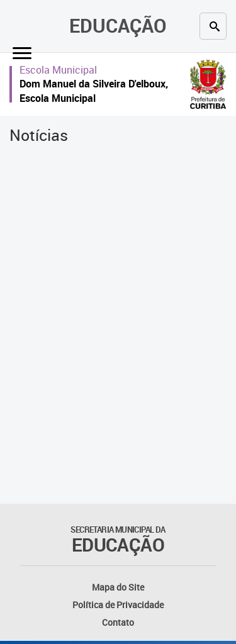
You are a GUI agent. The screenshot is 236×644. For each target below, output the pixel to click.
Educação (118, 25)
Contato (118, 622)
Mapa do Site (118, 587)
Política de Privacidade (118, 605)
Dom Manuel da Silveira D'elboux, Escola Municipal (94, 91)
